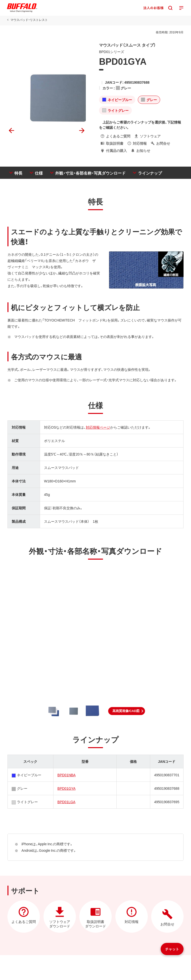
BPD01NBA (67, 775)
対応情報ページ (98, 427)
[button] (127, 711)
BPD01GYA (67, 788)
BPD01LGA (66, 802)
